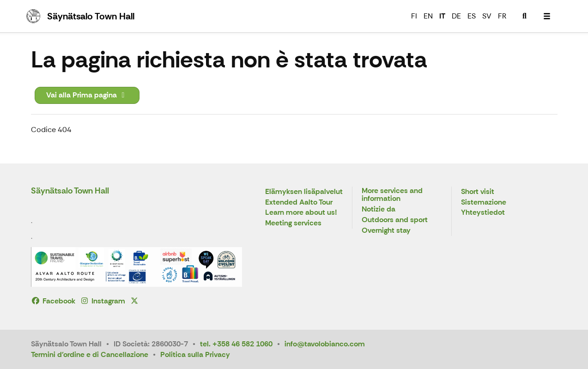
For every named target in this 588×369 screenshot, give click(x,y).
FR (502, 16)
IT (442, 16)
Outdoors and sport (395, 220)
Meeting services (293, 223)
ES (472, 16)
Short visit (478, 192)
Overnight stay (386, 231)
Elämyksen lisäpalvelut (304, 192)
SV (487, 16)
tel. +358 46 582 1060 (236, 344)
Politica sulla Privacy (195, 354)
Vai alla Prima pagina (87, 95)
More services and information (392, 195)
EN (428, 16)
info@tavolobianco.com (325, 344)
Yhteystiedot (483, 213)
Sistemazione (484, 203)
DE (456, 16)
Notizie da (379, 209)
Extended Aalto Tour (299, 203)
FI (414, 16)
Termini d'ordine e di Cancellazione (90, 354)
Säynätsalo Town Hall (70, 191)
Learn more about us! (301, 213)
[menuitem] (525, 16)
